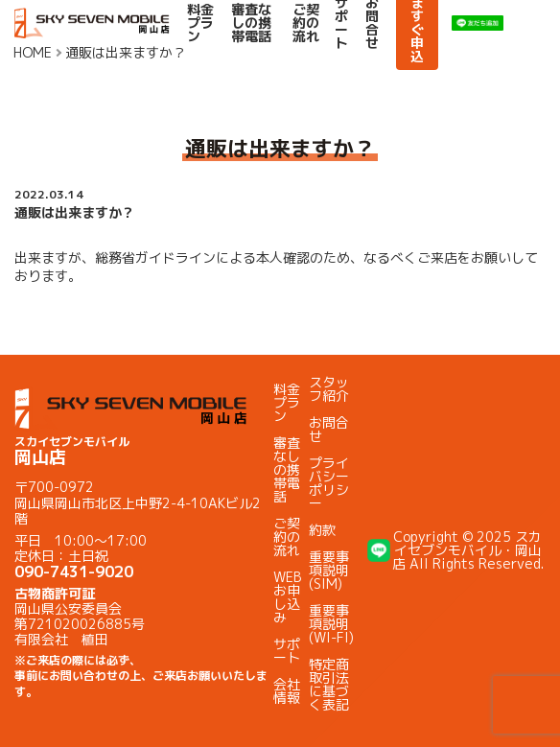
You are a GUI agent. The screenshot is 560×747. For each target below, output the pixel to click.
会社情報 (287, 691)
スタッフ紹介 (329, 389)
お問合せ (329, 429)
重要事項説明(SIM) (329, 570)
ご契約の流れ (306, 23)
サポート (287, 651)
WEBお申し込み (287, 597)
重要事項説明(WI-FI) (331, 624)
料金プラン (200, 23)
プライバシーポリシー (329, 483)
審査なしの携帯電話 (251, 23)
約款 (322, 530)
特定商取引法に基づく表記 (329, 684)
